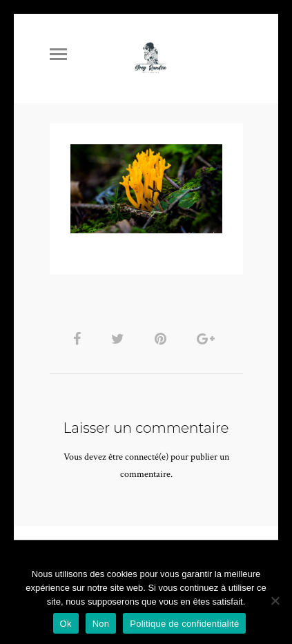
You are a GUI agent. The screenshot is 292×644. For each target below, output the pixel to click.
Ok (66, 624)
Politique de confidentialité (184, 624)
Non (101, 624)
